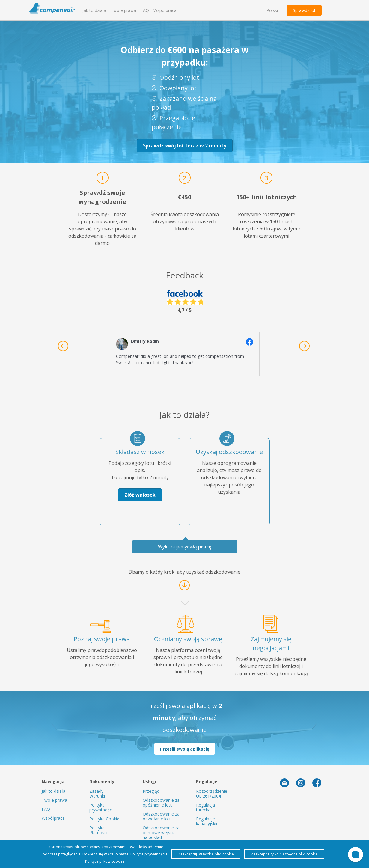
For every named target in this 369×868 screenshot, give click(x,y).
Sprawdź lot (304, 10)
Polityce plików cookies (105, 861)
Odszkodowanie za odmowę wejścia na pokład (161, 832)
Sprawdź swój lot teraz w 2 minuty (185, 146)
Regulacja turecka (205, 807)
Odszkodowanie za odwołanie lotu (161, 816)
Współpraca (165, 10)
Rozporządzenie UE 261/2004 (212, 794)
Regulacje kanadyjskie (207, 821)
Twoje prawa (123, 10)
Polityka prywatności (101, 807)
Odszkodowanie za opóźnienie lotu (161, 803)
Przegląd (151, 791)
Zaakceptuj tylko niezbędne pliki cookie (284, 854)
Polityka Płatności (98, 830)
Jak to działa (94, 10)
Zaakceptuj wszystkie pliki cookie (206, 854)
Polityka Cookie (104, 819)
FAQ (145, 10)
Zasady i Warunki (97, 794)
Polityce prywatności (148, 854)
